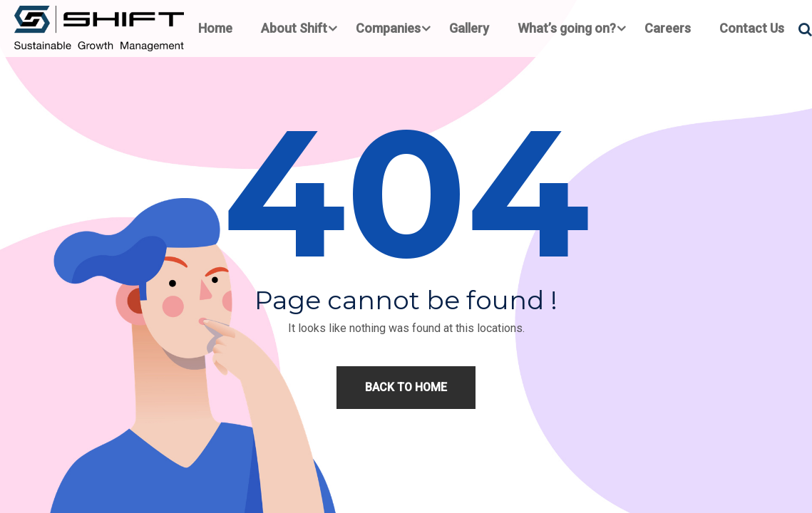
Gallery (469, 28)
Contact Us (752, 28)
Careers (668, 28)
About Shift (294, 28)
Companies (388, 28)
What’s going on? (567, 28)
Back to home (406, 387)
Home (215, 28)
